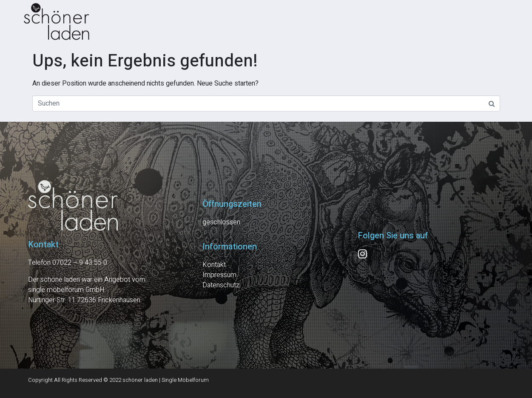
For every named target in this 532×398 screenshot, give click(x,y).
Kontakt (214, 265)
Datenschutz (221, 285)
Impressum (219, 275)
